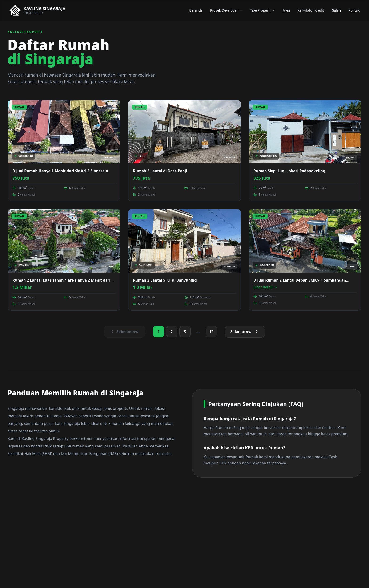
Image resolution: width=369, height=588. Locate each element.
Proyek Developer (226, 10)
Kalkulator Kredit (311, 10)
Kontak (354, 10)
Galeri (336, 10)
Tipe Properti (263, 10)
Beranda (196, 10)
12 (211, 332)
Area (286, 10)
